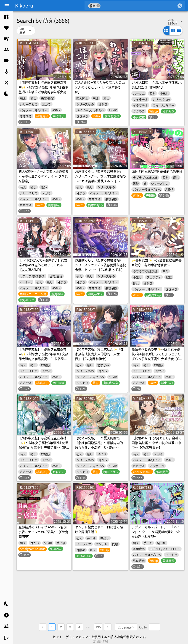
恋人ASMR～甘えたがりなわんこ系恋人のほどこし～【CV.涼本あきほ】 (100, 87)
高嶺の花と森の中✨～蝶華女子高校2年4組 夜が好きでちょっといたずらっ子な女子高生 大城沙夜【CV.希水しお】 (157, 356)
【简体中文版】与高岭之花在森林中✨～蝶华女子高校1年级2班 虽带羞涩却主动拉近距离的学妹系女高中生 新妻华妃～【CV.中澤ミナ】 (43, 89)
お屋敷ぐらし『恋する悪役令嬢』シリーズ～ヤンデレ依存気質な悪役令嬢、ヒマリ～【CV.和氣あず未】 (100, 265)
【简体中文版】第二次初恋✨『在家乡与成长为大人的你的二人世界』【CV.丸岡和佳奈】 (99, 354)
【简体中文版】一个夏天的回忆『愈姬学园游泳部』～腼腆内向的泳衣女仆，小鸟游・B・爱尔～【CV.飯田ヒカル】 (99, 445)
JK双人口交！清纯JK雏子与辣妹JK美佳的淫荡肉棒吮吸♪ (157, 85)
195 (98, 627)
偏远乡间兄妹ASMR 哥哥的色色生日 (157, 171)
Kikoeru (24, 5)
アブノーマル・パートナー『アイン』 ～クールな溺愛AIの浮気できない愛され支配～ (156, 532)
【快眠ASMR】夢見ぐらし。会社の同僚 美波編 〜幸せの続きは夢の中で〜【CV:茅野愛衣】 (157, 443)
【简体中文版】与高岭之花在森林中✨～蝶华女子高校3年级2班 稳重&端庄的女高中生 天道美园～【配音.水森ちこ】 (43, 445)
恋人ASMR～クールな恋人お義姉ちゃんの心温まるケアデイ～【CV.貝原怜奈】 (44, 176)
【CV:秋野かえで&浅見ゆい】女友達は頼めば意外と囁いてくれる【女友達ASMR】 (43, 265)
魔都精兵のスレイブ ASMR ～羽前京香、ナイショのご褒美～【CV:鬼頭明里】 (43, 532)
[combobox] (139, 6)
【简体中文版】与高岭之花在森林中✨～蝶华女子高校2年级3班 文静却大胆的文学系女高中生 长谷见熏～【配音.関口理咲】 (43, 356)
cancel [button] (98, 6)
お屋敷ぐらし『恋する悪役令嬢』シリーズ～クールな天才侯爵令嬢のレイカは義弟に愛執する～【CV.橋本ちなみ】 (100, 178)
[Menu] (7, 6)
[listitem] (6, 17)
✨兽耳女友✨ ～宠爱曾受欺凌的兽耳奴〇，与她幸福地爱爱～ (157, 262)
